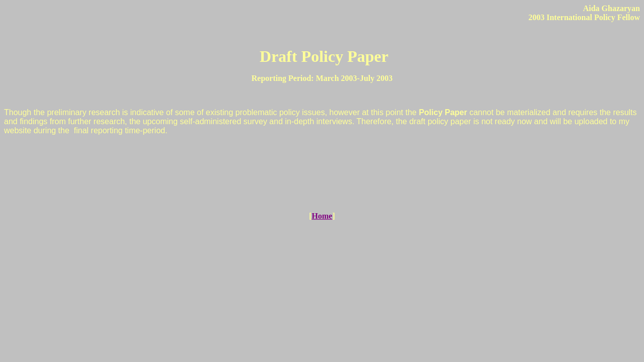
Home (322, 216)
